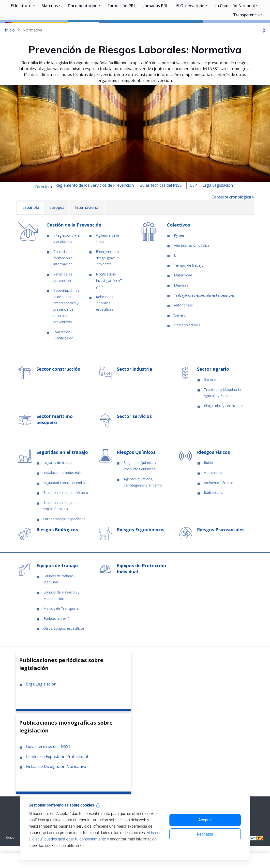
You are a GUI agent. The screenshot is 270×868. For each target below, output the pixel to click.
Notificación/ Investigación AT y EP (109, 303)
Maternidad (183, 297)
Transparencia (246, 39)
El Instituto (21, 30)
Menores (181, 307)
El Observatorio (190, 30)
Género (180, 337)
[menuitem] (31, 230)
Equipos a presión (57, 641)
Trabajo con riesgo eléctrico (66, 515)
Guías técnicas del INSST (162, 207)
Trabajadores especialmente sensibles (204, 317)
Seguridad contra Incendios (65, 505)
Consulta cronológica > (233, 219)
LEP (194, 207)
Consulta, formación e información (63, 280)
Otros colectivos (187, 347)
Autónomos (183, 327)
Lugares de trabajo (58, 485)
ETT (177, 277)
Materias (50, 30)
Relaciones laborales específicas (105, 325)
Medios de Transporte (61, 631)
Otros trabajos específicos (64, 541)
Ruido (208, 485)
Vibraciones (213, 495)
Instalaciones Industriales (63, 495)
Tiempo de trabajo (189, 287)
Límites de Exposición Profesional (57, 779)
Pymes (179, 257)
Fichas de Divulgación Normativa (56, 789)
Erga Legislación (218, 207)
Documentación (83, 30)
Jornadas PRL (156, 30)
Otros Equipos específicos (64, 650)
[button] (263, 52)
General (210, 402)
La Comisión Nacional (235, 30)
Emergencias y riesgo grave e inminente (107, 280)
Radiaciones (213, 515)
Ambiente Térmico (219, 505)
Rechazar (205, 834)
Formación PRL (122, 30)
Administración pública (192, 267)
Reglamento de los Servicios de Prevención (95, 207)
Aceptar (205, 820)
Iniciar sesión (247, 11)
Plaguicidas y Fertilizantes (224, 428)
